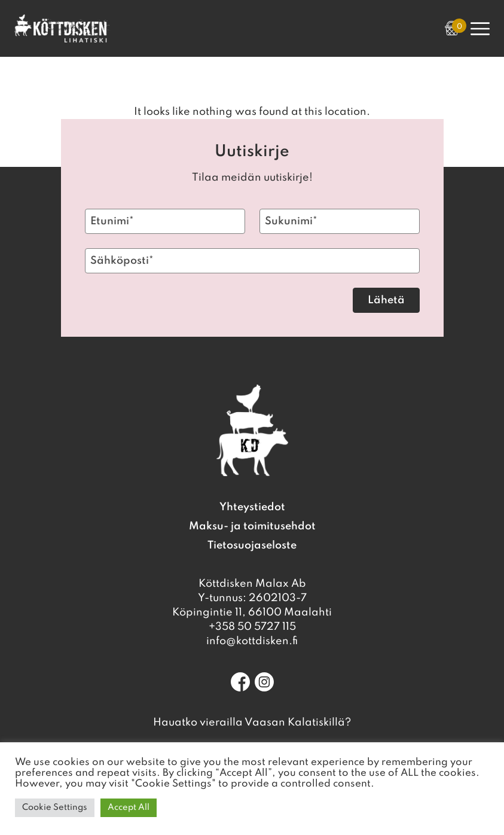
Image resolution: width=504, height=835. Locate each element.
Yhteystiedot (252, 507)
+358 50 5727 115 (252, 627)
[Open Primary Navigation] (480, 29)
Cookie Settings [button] (55, 807)
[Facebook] (240, 682)
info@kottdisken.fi (252, 641)
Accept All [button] (129, 807)
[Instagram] (264, 682)
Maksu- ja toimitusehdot (252, 526)
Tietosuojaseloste (252, 546)
